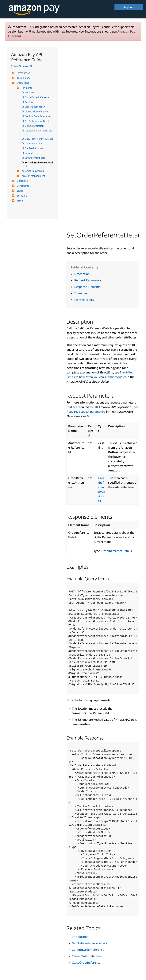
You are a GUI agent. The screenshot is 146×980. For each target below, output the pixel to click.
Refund (29, 153)
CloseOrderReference (37, 112)
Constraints (23, 186)
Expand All (28, 66)
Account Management (33, 176)
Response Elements (87, 287)
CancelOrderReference (37, 97)
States (20, 191)
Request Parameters (88, 280)
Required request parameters (86, 412)
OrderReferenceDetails (117, 551)
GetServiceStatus (34, 148)
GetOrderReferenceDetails (39, 139)
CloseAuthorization (35, 107)
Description (82, 274)
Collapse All (16, 66)
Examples (81, 293)
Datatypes (22, 181)
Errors (20, 201)
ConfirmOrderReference (38, 116)
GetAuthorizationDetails (38, 121)
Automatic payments (32, 171)
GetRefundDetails (35, 144)
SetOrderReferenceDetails (39, 164)
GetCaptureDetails (35, 126)
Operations (22, 83)
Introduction (23, 73)
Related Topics (84, 300)
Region (129, 7)
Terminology (23, 78)
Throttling (22, 196)
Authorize (30, 93)
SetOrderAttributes (35, 158)
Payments (26, 88)
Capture (29, 102)
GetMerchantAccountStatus (39, 132)
